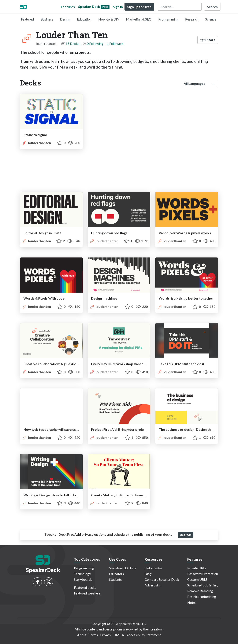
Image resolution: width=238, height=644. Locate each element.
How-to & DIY (109, 19)
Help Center (153, 568)
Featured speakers (87, 593)
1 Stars (208, 40)
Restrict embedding (202, 597)
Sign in (118, 7)
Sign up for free (139, 7)
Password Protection (203, 574)
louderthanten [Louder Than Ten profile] (36, 143)
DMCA (119, 635)
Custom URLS (197, 579)
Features (68, 7)
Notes (192, 602)
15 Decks (72, 43)
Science (211, 19)
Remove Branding (200, 591)
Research (192, 19)
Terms (93, 635)
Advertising (153, 585)
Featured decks (85, 587)
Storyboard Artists (123, 568)
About (82, 635)
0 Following (95, 43)
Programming (168, 19)
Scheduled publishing (202, 585)
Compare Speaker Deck (162, 579)
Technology (82, 574)
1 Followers (115, 43)
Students (115, 579)
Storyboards (83, 579)
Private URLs (197, 568)
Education (84, 19)
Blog (148, 574)
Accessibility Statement (144, 635)
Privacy (106, 635)
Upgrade (186, 535)
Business (47, 19)
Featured (27, 19)
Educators (116, 574)
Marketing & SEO (139, 19)
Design (65, 19)
